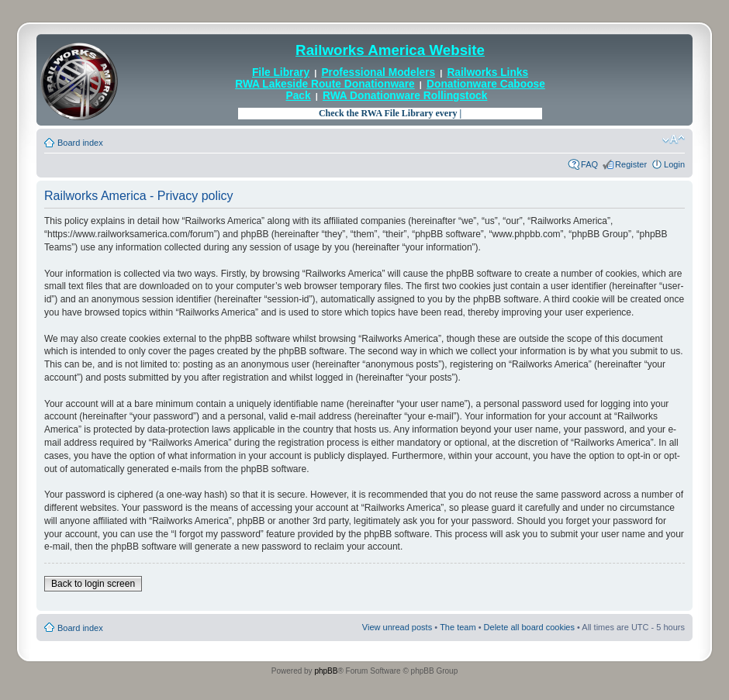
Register (631, 164)
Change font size (674, 140)
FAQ (589, 164)
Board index (80, 143)
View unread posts (397, 627)
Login (674, 164)
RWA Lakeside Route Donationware (325, 84)
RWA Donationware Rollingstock (405, 96)
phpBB (326, 671)
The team (458, 627)
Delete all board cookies (529, 627)
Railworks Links (487, 72)
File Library (281, 72)
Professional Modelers (378, 72)
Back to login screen (93, 584)
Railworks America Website (390, 50)
